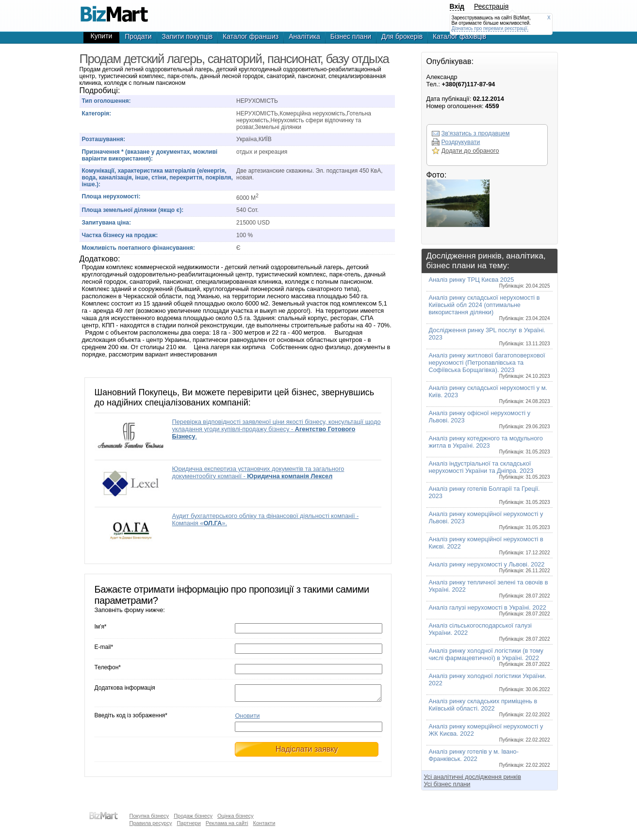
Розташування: (104, 139)
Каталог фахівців (459, 36)
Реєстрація (491, 6)
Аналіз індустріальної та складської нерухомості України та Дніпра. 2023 (490, 470)
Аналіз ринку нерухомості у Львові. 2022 (490, 567)
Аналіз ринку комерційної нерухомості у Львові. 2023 (490, 520)
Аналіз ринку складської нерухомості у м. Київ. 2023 (490, 394)
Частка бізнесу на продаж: (120, 235)
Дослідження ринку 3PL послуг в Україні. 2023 (490, 336)
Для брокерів (402, 36)
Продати (138, 36)
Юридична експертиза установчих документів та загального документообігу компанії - (258, 472)
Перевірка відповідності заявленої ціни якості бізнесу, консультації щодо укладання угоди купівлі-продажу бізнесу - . (277, 429)
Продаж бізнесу (193, 816)
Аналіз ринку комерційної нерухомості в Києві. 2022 (490, 545)
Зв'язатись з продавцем (476, 133)
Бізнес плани (351, 36)
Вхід (457, 6)
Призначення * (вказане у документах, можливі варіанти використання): (150, 155)
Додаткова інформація (125, 688)
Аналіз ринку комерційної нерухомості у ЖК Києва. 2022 (490, 733)
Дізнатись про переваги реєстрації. (490, 28)
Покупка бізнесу (149, 816)
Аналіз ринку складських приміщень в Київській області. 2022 (490, 707)
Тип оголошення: (106, 101)
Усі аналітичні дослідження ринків (473, 777)
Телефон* (108, 667)
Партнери (188, 823)
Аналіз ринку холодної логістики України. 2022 (490, 682)
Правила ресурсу (151, 823)
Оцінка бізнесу (236, 816)
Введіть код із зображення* (131, 718)
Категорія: (97, 113)
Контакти (264, 823)
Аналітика (304, 36)
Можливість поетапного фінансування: (139, 248)
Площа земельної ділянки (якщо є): (133, 210)
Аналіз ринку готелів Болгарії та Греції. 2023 (490, 495)
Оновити (247, 719)
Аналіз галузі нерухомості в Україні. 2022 (490, 610)
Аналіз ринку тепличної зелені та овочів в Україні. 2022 (490, 589)
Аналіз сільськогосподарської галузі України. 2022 (490, 632)
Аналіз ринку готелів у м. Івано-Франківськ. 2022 (490, 758)
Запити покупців (188, 36)
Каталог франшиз (251, 36)
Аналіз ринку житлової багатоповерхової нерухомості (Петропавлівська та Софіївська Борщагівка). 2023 (490, 365)
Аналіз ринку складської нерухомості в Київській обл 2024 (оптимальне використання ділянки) (490, 307)
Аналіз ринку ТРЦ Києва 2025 (490, 282)
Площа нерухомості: (111, 196)
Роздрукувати (461, 142)
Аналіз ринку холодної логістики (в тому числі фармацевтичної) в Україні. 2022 (490, 657)
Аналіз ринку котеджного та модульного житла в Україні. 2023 (490, 444)
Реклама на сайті (227, 823)
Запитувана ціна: (106, 223)
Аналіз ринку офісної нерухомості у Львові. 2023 (490, 419)
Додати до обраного (470, 151)
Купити (102, 36)
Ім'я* (101, 627)
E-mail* (104, 647)
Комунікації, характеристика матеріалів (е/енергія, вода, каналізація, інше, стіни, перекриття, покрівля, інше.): (157, 178)
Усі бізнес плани (447, 784)
